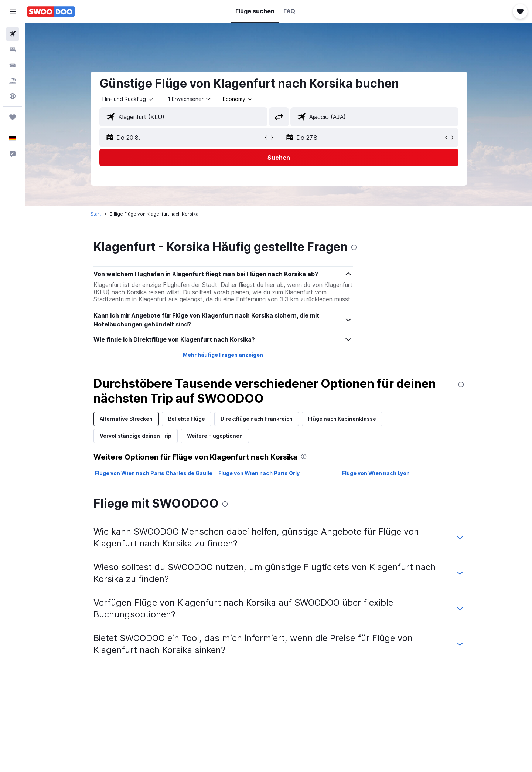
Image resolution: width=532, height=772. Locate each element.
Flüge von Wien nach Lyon (376, 473)
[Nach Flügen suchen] (13, 34)
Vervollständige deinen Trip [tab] (136, 436)
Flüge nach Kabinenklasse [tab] (342, 419)
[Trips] (13, 117)
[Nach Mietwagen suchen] (13, 65)
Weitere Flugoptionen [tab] (215, 436)
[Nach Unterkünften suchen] (13, 50)
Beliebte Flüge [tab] (187, 419)
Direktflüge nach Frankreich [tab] (257, 419)
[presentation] (354, 247)
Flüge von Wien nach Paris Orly (259, 473)
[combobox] (128, 99)
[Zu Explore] (13, 96)
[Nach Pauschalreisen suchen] (13, 81)
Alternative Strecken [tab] (126, 419)
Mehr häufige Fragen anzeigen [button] (223, 355)
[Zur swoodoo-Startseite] (51, 11)
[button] (13, 11)
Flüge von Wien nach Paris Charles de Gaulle (154, 473)
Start (96, 214)
